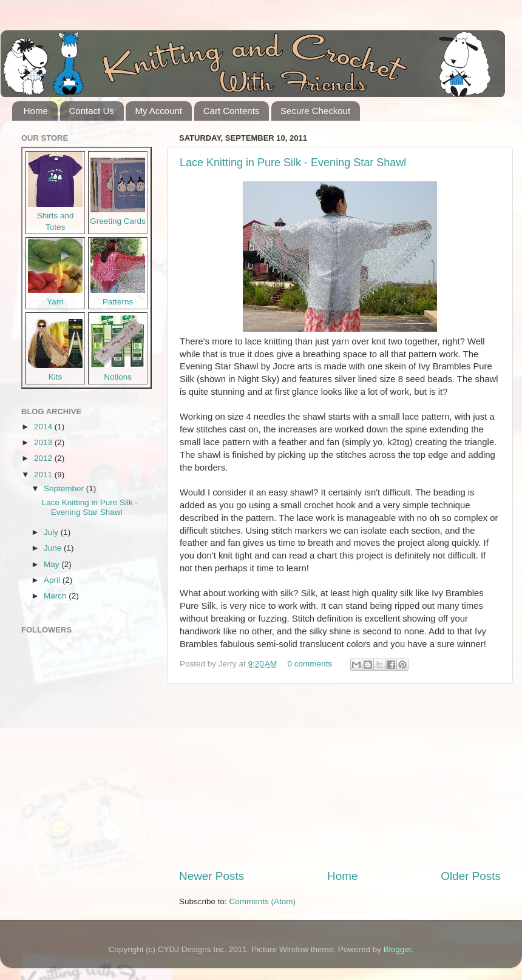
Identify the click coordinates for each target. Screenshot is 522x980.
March (56, 596)
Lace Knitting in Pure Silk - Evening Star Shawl (293, 163)
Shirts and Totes (55, 216)
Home (36, 111)
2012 (44, 458)
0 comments (310, 664)
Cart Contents (232, 111)
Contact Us (92, 111)
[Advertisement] (340, 776)
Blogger (398, 949)
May (53, 564)
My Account (158, 111)
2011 (44, 475)
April (53, 580)
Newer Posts (212, 876)
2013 (44, 442)
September (65, 488)
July (52, 532)
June (54, 548)
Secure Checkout (315, 111)
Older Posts (471, 876)
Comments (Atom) (263, 901)
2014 (44, 427)
